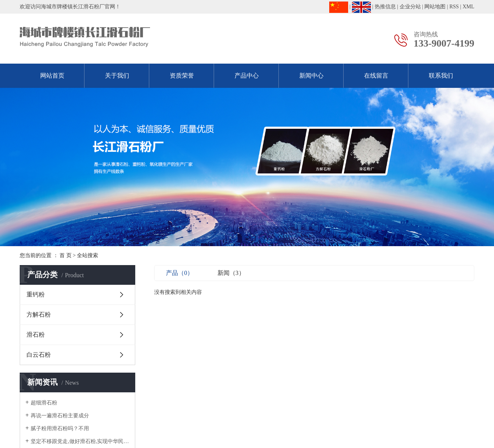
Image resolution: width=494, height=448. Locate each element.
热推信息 (385, 7)
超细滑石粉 (44, 403)
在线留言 (376, 76)
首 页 (66, 255)
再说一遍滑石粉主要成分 (60, 416)
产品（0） (180, 273)
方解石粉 (39, 315)
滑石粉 (36, 335)
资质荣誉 (182, 76)
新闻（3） (231, 273)
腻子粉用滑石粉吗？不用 (60, 428)
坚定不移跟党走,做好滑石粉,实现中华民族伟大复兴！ (80, 441)
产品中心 (247, 76)
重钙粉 (36, 294)
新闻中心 (311, 76)
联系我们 (441, 76)
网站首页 (52, 76)
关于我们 (117, 76)
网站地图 (435, 7)
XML (468, 7)
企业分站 (410, 7)
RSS (454, 7)
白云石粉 (39, 355)
